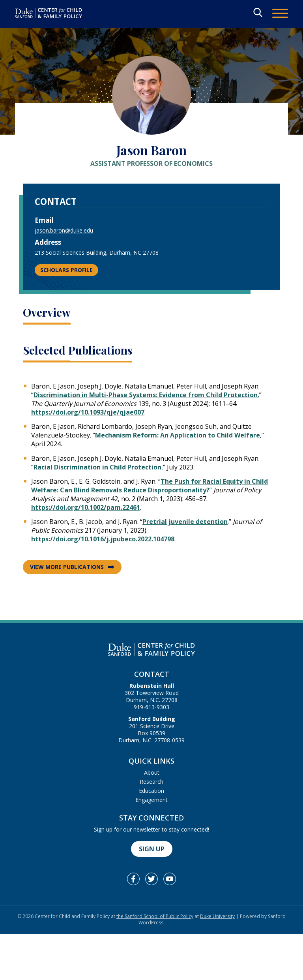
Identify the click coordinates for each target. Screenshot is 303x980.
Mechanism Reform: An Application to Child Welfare (178, 435)
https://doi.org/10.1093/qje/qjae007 (88, 412)
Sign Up (152, 849)
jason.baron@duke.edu (64, 230)
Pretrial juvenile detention (185, 522)
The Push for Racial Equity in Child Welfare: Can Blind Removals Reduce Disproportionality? (150, 486)
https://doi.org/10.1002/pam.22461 (86, 507)
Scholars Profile (66, 270)
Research (151, 782)
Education (151, 791)
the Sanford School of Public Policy (155, 916)
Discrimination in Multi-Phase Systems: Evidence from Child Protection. (146, 395)
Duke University (217, 916)
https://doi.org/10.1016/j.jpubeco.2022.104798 (103, 539)
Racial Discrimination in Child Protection (97, 467)
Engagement (151, 800)
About (152, 773)
